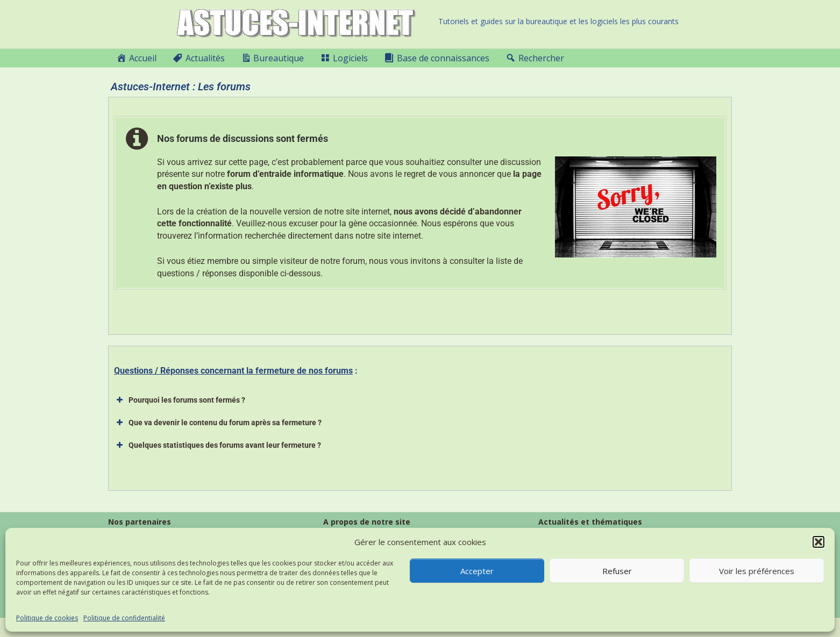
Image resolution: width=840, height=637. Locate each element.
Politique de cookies (47, 618)
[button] (818, 542)
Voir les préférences (757, 571)
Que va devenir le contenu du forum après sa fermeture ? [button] (218, 423)
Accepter (477, 571)
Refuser (617, 571)
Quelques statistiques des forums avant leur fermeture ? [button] (218, 445)
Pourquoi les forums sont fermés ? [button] (180, 400)
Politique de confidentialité (124, 618)
